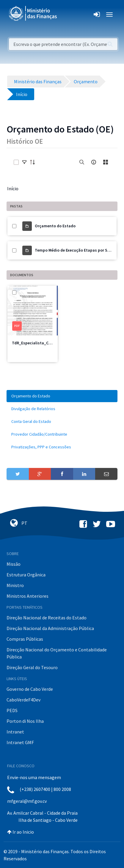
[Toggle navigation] (66, 15)
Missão (14, 564)
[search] (82, 162)
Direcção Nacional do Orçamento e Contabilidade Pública (57, 653)
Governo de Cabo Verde (30, 689)
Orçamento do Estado (55, 226)
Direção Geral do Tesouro (32, 667)
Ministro (15, 585)
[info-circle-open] (94, 162)
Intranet (15, 732)
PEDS (12, 710)
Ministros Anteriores (28, 596)
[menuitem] (62, 396)
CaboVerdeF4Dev (23, 700)
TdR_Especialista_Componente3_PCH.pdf (51, 343)
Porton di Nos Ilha (25, 721)
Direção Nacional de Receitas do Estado (47, 618)
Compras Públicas (25, 639)
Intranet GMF (20, 742)
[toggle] (24, 162)
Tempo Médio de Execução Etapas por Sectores (78, 250)
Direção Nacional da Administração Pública (50, 628)
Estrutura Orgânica (26, 575)
